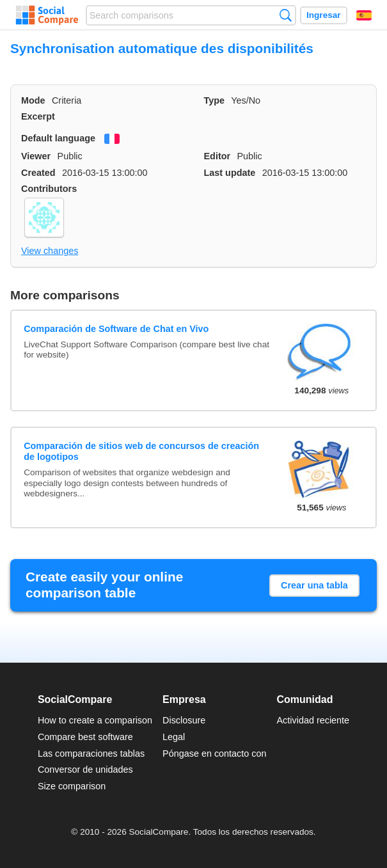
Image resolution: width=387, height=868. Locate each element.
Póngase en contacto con (214, 754)
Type (215, 100)
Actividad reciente (313, 720)
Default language (58, 138)
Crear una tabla (314, 585)
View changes (50, 251)
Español (364, 15)
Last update (230, 173)
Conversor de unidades (85, 769)
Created (38, 173)
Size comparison (72, 786)
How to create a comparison (95, 720)
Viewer (36, 156)
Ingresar (324, 15)
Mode (33, 100)
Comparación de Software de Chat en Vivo (116, 329)
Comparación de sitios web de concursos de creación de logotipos (141, 451)
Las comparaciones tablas (91, 754)
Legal (174, 737)
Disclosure (184, 720)
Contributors (49, 189)
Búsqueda (286, 15)
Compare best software (85, 737)
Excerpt (38, 116)
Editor (217, 156)
